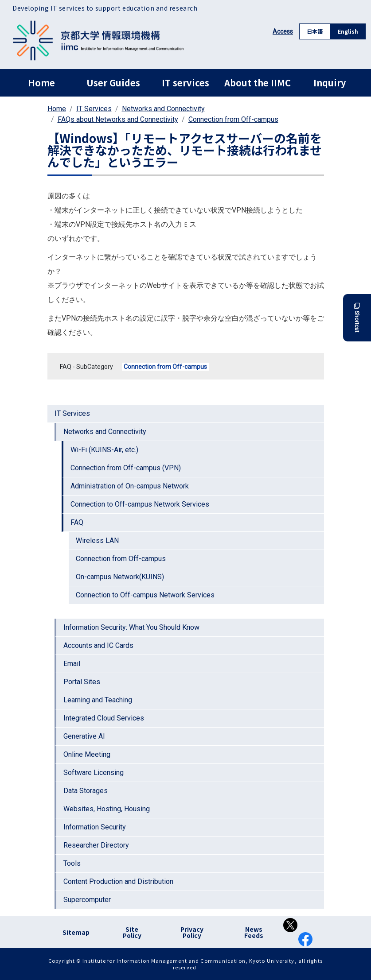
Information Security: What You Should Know (131, 627)
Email (72, 664)
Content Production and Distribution (118, 881)
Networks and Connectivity (163, 109)
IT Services (94, 109)
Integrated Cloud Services (104, 718)
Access (283, 31)
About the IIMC (258, 83)
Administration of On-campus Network (130, 486)
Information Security (95, 827)
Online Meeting (87, 754)
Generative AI (84, 736)
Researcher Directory (96, 845)
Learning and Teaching (98, 700)
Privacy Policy (192, 932)
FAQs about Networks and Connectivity (118, 119)
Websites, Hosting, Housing (107, 809)
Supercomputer (87, 900)
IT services (185, 83)
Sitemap (76, 932)
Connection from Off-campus (233, 119)
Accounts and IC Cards (98, 645)
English (348, 31)
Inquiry (330, 83)
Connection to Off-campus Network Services (140, 504)
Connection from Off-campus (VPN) (126, 468)
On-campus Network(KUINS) (120, 577)
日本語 (315, 31)
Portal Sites (82, 682)
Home (41, 83)
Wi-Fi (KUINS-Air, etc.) (104, 450)
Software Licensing (94, 773)
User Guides (113, 83)
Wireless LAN (97, 540)
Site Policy (132, 932)
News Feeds (254, 932)
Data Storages (86, 791)
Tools (72, 863)
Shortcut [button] (357, 318)
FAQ (77, 522)
